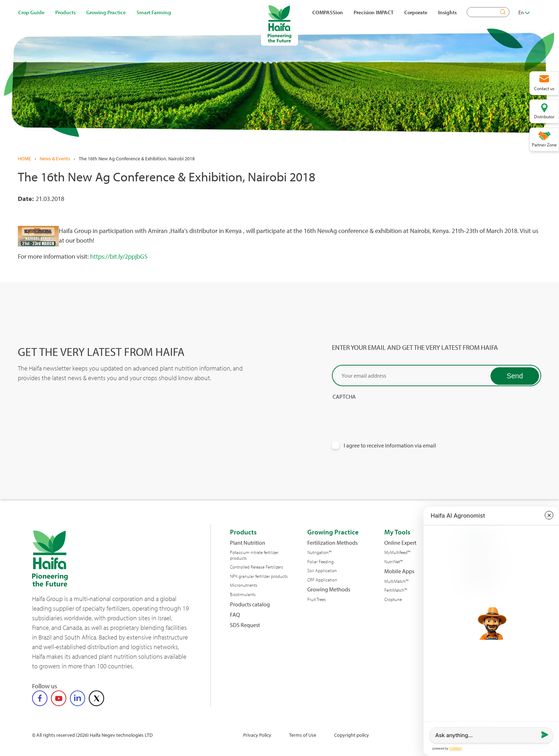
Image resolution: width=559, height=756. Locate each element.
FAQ (235, 615)
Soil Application (322, 571)
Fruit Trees (317, 599)
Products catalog (250, 604)
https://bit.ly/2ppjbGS (119, 256)
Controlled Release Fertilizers (257, 567)
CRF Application (322, 580)
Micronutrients (244, 585)
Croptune (393, 599)
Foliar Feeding (320, 562)
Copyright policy (352, 735)
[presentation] (386, 414)
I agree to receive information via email (390, 446)
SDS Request (245, 625)
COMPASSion (328, 12)
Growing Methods (329, 589)
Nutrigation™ (319, 552)
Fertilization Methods (332, 543)
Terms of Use (303, 735)
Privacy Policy (257, 735)
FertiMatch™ (396, 590)
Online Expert (400, 543)
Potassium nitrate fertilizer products (254, 555)
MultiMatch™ (396, 581)
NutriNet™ (394, 562)
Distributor (544, 116)
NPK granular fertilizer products (259, 576)
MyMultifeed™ (397, 552)
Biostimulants (243, 594)
